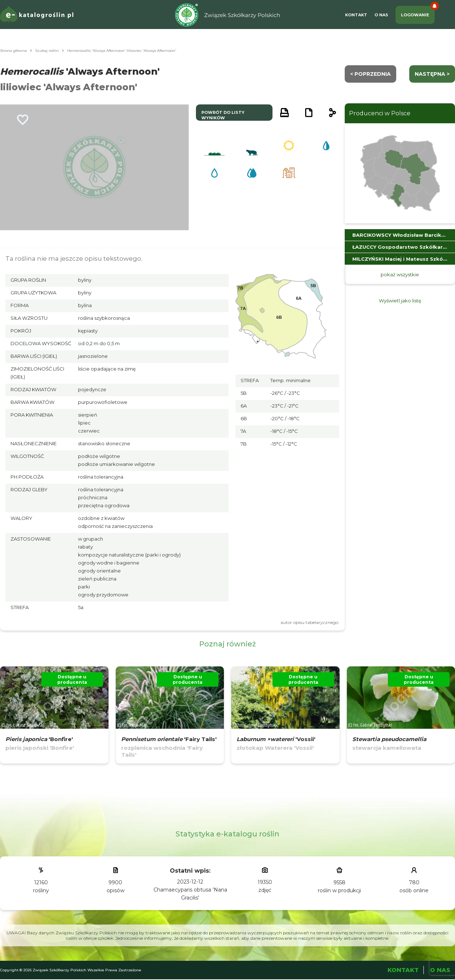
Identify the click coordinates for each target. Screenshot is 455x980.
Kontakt (356, 15)
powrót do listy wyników (223, 115)
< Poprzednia (370, 74)
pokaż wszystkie (400, 274)
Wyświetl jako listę (400, 301)
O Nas (381, 15)
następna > (432, 74)
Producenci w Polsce (380, 113)
